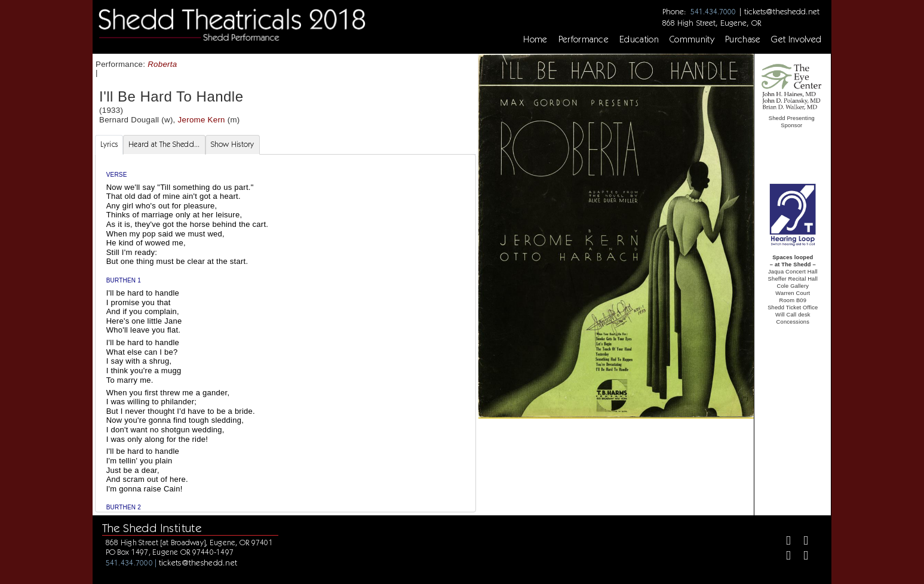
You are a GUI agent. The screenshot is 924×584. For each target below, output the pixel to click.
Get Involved (796, 39)
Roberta (162, 64)
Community (692, 39)
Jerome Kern (202, 120)
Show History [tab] (233, 144)
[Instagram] (783, 557)
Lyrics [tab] (109, 144)
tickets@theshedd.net (782, 11)
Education (639, 39)
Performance (584, 39)
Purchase (743, 39)
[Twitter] (801, 542)
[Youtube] (801, 557)
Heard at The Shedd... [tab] (164, 144)
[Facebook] (783, 542)
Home (535, 39)
